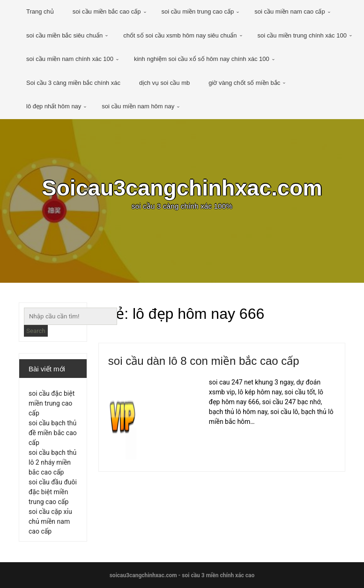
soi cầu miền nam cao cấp (290, 11)
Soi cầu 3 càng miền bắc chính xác (73, 83)
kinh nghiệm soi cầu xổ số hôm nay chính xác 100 (202, 59)
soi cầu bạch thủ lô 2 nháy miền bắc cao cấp (52, 462)
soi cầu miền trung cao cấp (198, 11)
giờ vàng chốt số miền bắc (244, 83)
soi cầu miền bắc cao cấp (107, 11)
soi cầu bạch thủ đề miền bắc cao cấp (53, 433)
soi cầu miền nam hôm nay (138, 106)
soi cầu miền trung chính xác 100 (302, 35)
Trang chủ (40, 11)
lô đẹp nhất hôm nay (54, 106)
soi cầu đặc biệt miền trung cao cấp (52, 403)
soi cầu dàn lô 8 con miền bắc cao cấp (204, 361)
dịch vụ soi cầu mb (164, 83)
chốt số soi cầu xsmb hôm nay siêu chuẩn (180, 35)
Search (36, 331)
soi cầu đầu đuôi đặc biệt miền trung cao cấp (53, 492)
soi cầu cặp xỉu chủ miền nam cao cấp (50, 521)
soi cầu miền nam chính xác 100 (70, 59)
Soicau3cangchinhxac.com (182, 188)
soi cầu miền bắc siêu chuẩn (64, 35)
